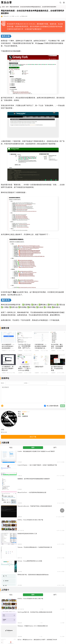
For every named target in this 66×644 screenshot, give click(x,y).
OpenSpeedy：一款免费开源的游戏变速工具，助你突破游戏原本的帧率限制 (20, 535)
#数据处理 (45, 508)
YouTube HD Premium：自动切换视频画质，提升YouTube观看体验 (25, 346)
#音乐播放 (45, 491)
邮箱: (26, 383)
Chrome (40, 43)
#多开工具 (45, 483)
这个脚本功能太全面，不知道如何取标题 (57, 369)
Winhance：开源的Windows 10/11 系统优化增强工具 (20, 512)
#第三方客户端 (46, 475)
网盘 (14, 292)
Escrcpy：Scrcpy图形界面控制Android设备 (21, 487)
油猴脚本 (25, 420)
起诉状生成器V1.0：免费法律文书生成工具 (21, 527)
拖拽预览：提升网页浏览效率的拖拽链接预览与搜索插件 (20, 464)
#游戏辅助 (45, 523)
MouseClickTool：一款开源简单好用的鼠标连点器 (54, 464)
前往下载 (33, 441)
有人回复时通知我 (53, 409)
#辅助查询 (12, 483)
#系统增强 (45, 468)
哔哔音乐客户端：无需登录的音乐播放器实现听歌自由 (54, 487)
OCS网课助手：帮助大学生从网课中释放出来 (8, 369)
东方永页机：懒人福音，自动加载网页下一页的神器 (57, 346)
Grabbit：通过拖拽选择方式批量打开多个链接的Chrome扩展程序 (20, 457)
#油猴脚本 (4, 351)
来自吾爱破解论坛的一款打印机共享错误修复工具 (54, 527)
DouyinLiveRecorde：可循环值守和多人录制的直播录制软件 (20, 472)
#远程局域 (12, 491)
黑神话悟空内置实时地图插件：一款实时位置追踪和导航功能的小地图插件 (54, 520)
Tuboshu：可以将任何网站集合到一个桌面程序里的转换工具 (54, 479)
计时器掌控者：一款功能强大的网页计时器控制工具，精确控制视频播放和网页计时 (41, 346)
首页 (2, 7)
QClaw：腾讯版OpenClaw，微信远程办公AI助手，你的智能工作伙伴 (53, 512)
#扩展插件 (12, 460)
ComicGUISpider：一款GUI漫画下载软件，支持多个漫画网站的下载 (53, 457)
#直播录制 (12, 475)
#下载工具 (45, 460)
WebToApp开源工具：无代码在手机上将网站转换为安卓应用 (54, 505)
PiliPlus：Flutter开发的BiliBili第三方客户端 (54, 472)
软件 (7, 7)
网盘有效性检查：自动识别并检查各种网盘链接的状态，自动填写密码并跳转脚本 (33, 7)
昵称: (3, 383)
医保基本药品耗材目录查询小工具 (19, 479)
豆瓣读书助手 (39, 367)
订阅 (33, 558)
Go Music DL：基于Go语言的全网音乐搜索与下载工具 (21, 520)
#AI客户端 (45, 516)
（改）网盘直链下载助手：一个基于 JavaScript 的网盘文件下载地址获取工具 (25, 369)
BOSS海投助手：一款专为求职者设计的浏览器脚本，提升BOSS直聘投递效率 (8, 346)
